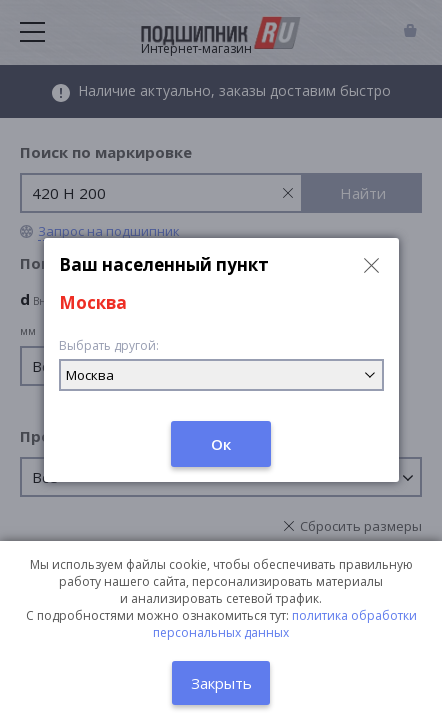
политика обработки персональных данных (285, 624)
